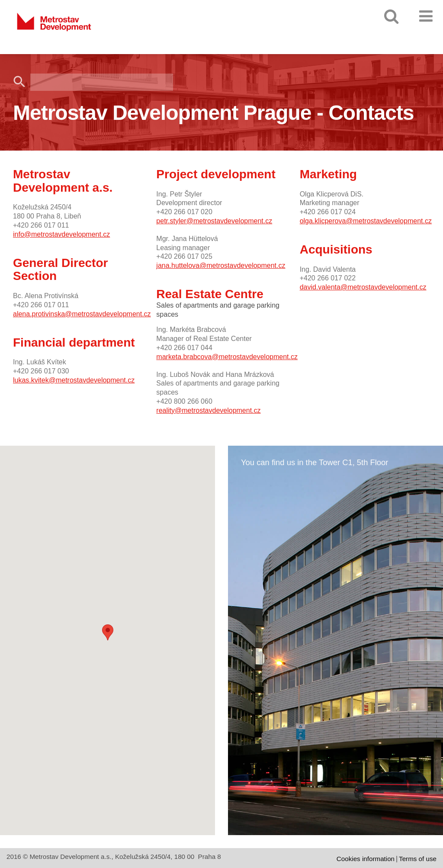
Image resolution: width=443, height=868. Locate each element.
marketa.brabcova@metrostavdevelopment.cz (227, 357)
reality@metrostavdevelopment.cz (208, 410)
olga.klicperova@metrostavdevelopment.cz (366, 221)
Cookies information (366, 859)
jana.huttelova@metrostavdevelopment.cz (221, 265)
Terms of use (418, 859)
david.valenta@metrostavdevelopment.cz (363, 287)
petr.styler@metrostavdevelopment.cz (214, 221)
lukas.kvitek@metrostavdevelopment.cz (74, 380)
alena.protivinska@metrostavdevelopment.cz (82, 314)
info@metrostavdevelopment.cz (61, 234)
